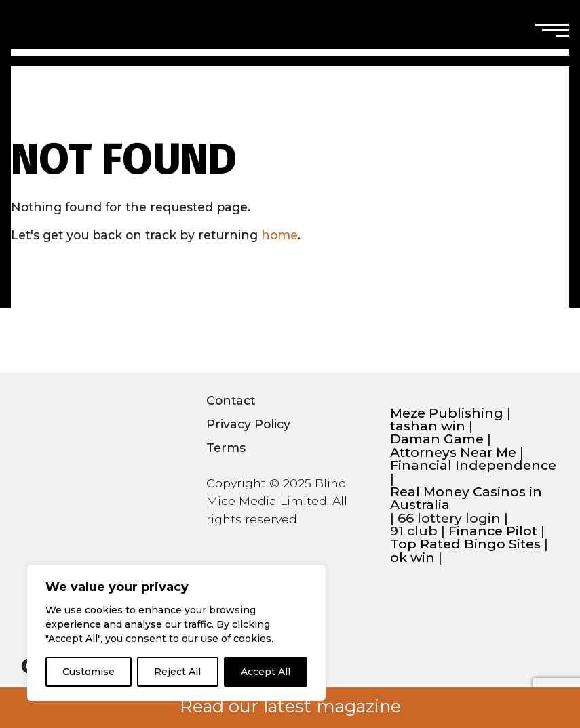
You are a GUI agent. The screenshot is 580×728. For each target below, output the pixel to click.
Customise (89, 672)
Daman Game (437, 439)
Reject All (177, 672)
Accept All (266, 672)
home (279, 235)
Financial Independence (473, 465)
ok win (412, 558)
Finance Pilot (493, 531)
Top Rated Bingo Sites (465, 544)
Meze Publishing (447, 413)
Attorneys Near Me (453, 452)
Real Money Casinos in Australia (466, 499)
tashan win (428, 426)
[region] (176, 633)
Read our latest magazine (290, 706)
